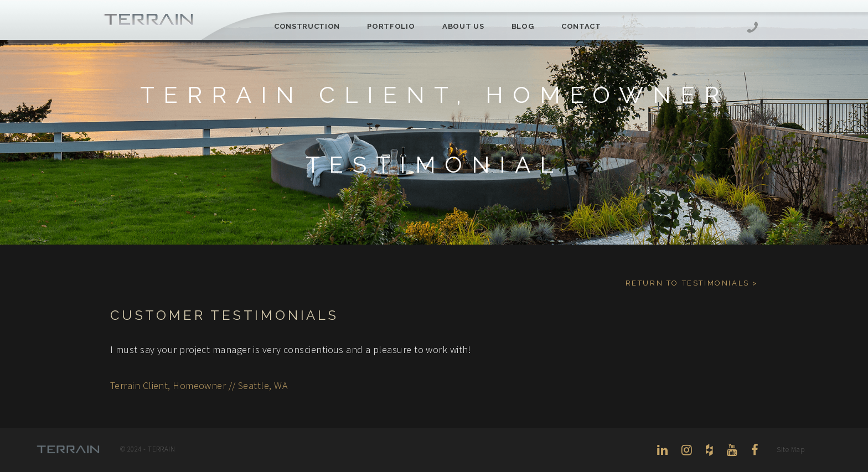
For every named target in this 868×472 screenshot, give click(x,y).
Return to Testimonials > (692, 283)
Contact (581, 26)
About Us (463, 26)
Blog (523, 26)
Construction (307, 26)
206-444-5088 (752, 28)
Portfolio (391, 26)
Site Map (790, 450)
